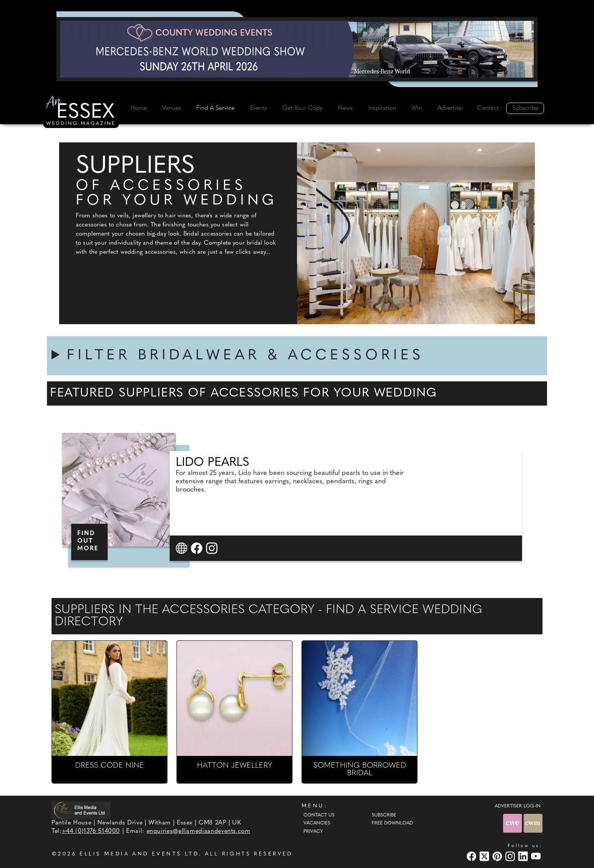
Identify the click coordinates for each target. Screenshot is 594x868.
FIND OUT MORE (88, 541)
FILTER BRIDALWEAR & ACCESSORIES (245, 356)
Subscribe (525, 108)
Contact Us (319, 815)
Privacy (313, 832)
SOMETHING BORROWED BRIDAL (360, 770)
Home (138, 108)
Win (417, 108)
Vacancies (317, 823)
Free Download (392, 823)
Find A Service (215, 108)
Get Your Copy (302, 108)
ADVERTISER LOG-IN (518, 806)
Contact (488, 108)
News (345, 108)
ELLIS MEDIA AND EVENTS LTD (139, 854)
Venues (172, 108)
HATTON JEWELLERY (234, 766)
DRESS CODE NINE (109, 766)
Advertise (450, 108)
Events (259, 108)
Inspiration (382, 108)
